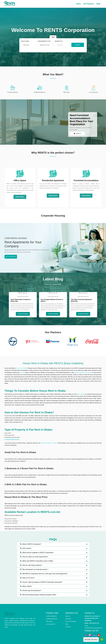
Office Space (49, 621)
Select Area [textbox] (27, 45)
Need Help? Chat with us (91, 639)
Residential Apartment (52, 619)
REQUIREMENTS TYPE (45, 41)
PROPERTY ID (58, 41)
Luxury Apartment (51, 624)
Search (77, 45)
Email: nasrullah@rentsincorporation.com (93, 627)
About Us (68, 616)
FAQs (67, 624)
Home (79, 4)
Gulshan (22, 372)
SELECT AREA (26, 41)
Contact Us (68, 627)
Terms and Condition (71, 621)
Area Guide (68, 619)
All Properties (89, 4)
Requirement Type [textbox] (45, 45)
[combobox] (30, 45)
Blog (98, 4)
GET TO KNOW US (11, 257)
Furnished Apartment (51, 616)
